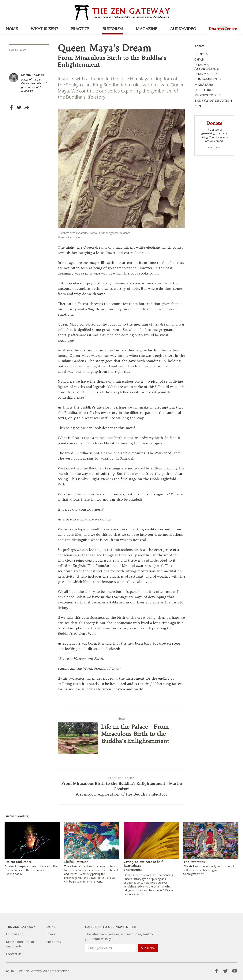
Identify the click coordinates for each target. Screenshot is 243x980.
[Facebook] (216, 971)
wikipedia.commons (71, 237)
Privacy (51, 934)
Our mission (15, 934)
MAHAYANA (204, 85)
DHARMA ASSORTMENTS (207, 67)
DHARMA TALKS (207, 74)
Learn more (214, 148)
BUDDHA (201, 54)
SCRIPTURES (204, 90)
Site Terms (53, 942)
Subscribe (148, 948)
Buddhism (113, 29)
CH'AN (199, 59)
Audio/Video (183, 29)
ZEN (198, 106)
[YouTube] (235, 971)
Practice (80, 29)
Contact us (14, 954)
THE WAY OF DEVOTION (213, 101)
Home (12, 29)
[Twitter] (226, 971)
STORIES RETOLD (208, 95)
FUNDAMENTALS (208, 79)
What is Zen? (44, 29)
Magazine (146, 29)
